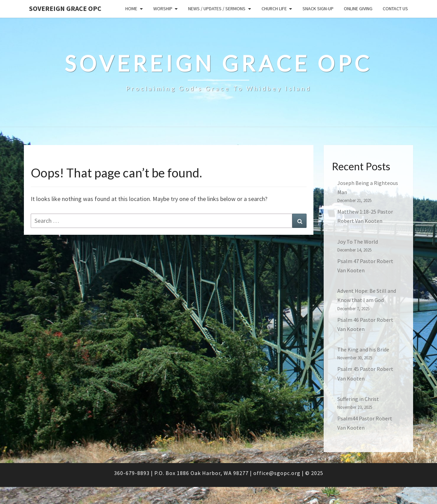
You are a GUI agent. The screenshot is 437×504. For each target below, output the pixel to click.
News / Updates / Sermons (217, 9)
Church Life (274, 9)
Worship (163, 9)
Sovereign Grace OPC (65, 8)
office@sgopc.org (277, 473)
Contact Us (395, 9)
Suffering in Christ (358, 399)
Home (131, 9)
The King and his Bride (363, 349)
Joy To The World (358, 242)
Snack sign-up (318, 9)
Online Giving (358, 9)
